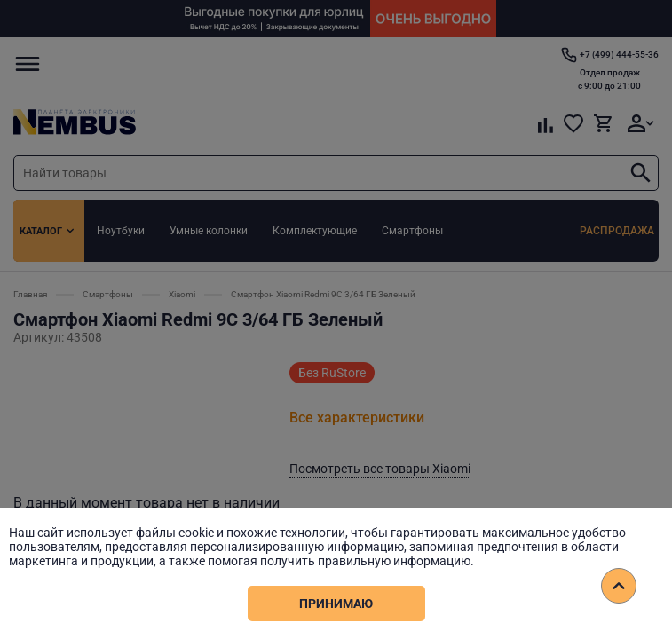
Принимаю (336, 603)
